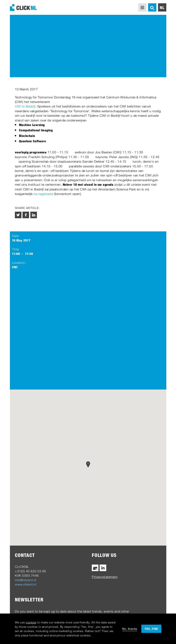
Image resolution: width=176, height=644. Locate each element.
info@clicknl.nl (26, 580)
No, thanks (130, 629)
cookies (31, 622)
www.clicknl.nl (26, 584)
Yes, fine (151, 629)
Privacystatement (105, 577)
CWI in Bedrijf (25, 106)
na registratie (43, 194)
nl (162, 7)
